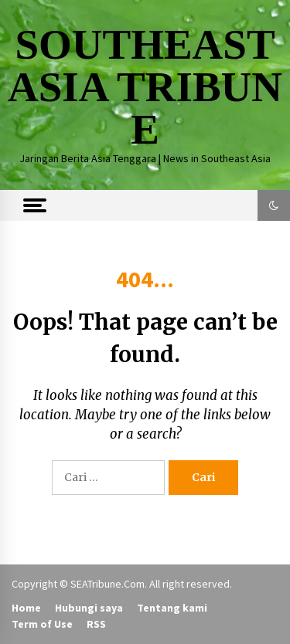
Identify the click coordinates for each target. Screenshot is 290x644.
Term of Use (42, 624)
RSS (96, 624)
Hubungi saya (89, 608)
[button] (274, 205)
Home (26, 608)
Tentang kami (172, 608)
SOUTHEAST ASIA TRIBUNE (145, 87)
